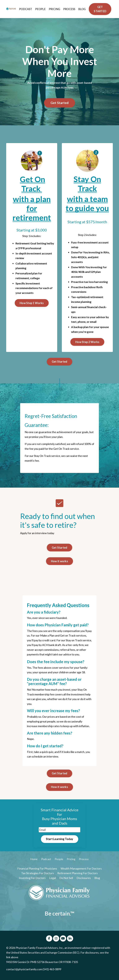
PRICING (54, 9)
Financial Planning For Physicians (37, 870)
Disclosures (84, 879)
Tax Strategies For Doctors (37, 874)
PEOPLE (40, 9)
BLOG (82, 9)
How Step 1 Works (32, 303)
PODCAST (25, 9)
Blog (97, 879)
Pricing (71, 860)
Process (84, 860)
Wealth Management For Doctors (81, 870)
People (59, 860)
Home (34, 860)
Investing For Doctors (32, 879)
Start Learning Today (60, 840)
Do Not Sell (66, 879)
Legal (53, 879)
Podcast (46, 860)
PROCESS (69, 9)
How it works (59, 562)
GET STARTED (100, 9)
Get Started (60, 103)
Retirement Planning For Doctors (77, 874)
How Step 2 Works (87, 342)
